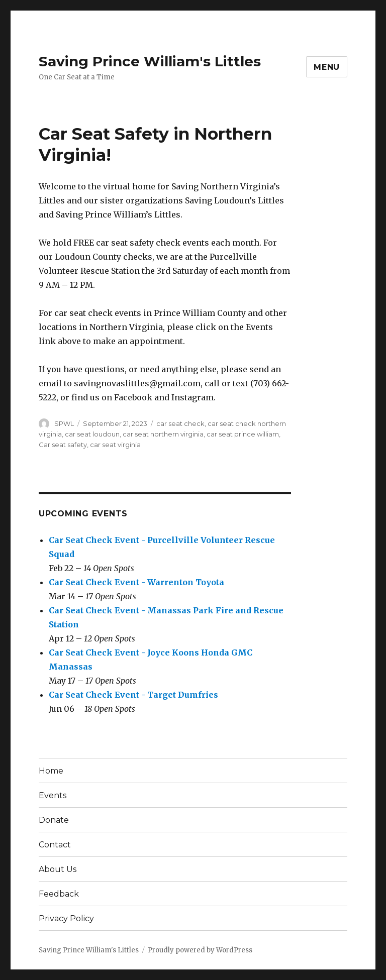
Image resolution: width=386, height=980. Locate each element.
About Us (58, 869)
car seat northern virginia (163, 434)
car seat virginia (115, 445)
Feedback (59, 894)
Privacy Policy (66, 918)
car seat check (180, 423)
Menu (327, 67)
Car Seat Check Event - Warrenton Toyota (136, 582)
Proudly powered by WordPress (200, 950)
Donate (54, 820)
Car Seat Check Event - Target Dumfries (133, 695)
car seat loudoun (92, 434)
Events (53, 795)
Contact (55, 845)
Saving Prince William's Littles (150, 61)
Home (51, 771)
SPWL (64, 423)
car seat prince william (243, 434)
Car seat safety (63, 445)
